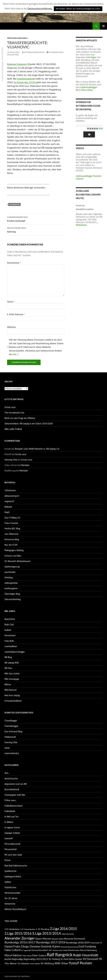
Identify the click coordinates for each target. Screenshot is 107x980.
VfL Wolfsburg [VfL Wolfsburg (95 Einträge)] (47, 963)
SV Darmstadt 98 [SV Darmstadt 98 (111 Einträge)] (92, 959)
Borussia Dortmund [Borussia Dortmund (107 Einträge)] (75, 938)
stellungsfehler (11, 583)
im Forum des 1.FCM (25, 82)
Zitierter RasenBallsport (15, 909)
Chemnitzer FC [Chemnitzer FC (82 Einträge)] (96, 943)
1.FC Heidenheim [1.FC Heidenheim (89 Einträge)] (12, 929)
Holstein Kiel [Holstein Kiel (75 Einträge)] (57, 950)
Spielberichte (10, 871)
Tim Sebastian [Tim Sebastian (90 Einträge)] (23, 964)
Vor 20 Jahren (11, 898)
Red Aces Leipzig (12, 695)
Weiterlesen (81, 225)
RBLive (8, 684)
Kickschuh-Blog (12, 539)
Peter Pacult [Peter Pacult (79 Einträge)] (27, 956)
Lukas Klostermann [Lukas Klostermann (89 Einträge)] (71, 950)
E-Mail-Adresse (16, 314)
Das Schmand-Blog (13, 731)
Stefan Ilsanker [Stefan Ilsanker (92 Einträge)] (75, 959)
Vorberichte (10, 904)
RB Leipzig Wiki (12, 663)
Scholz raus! (10, 407)
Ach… (7, 773)
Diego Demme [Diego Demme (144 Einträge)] (31, 946)
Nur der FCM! (11, 545)
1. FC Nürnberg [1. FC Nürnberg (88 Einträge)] (43, 929)
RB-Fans (8, 668)
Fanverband (10, 635)
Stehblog (9, 577)
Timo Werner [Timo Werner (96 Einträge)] (11, 963)
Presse (7, 860)
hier (14, 354)
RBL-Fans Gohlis (12, 674)
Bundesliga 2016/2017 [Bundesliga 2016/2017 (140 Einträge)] (20, 942)
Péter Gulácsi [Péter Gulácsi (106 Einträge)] (39, 955)
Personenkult (11, 849)
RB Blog (8, 657)
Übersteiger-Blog (12, 594)
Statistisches (10, 887)
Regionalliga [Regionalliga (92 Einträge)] (17, 959)
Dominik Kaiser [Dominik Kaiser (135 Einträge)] (50, 946)
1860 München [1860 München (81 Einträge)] (68, 934)
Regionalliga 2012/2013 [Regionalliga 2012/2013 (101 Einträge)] (36, 959)
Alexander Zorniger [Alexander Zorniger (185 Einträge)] (20, 938)
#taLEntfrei (10, 619)
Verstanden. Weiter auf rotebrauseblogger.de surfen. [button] (78, 9)
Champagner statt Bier (15, 795)
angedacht (9, 501)
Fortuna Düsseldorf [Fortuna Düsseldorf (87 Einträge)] (40, 950)
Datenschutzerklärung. (40, 8)
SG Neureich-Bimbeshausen (17, 561)
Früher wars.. (10, 800)
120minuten (10, 490)
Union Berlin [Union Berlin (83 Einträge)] (35, 964)
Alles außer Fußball (13, 429)
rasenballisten (11, 646)
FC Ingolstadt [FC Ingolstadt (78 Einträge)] (26, 950)
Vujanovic (15, 204)
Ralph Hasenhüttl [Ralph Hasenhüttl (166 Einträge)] (86, 955)
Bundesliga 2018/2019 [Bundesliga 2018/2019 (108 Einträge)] (78, 942)
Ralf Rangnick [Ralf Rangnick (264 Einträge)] (60, 955)
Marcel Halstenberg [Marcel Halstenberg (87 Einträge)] (88, 950)
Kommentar (14, 263)
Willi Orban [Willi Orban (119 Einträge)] (61, 963)
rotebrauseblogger (34, 52)
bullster (8, 630)
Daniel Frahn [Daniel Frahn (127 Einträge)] (13, 946)
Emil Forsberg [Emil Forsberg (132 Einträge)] (87, 946)
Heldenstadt (10, 737)
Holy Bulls (9, 641)
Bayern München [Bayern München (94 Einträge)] (43, 939)
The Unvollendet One (14, 413)
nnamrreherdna (12, 753)
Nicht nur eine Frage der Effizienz (20, 418)
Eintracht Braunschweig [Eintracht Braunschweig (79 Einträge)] (69, 947)
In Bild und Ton (12, 817)
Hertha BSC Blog (12, 528)
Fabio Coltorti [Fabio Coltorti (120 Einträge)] (13, 950)
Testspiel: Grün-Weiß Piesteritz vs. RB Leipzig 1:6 (37, 449)
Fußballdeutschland (13, 806)
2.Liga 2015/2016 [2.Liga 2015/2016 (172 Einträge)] (18, 933)
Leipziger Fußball (12, 833)
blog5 (7, 512)
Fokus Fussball (11, 523)
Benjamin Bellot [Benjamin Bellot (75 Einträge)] (58, 939)
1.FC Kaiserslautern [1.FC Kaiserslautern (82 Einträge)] (28, 929)
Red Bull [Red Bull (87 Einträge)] (8, 959)
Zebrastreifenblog (13, 599)
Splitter (8, 882)
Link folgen (91, 57)
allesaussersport (12, 496)
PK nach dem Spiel (13, 855)
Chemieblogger (11, 726)
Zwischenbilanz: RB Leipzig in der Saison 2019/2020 (29, 424)
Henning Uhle (11, 460)
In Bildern (9, 822)
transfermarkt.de (26, 79)
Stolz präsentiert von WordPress (17, 976)
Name (11, 301)
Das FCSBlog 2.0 (12, 518)
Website (11, 327)
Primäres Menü (103, 26)
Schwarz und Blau (13, 556)
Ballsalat (8, 507)
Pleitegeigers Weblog (14, 550)
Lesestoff (9, 838)
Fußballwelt (10, 811)
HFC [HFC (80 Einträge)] (50, 950)
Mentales (25, 465)
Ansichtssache (11, 778)
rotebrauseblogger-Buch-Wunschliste (87, 89)
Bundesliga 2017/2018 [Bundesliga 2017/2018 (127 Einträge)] (51, 942)
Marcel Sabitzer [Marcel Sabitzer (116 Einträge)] (13, 955)
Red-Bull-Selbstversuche (16, 866)
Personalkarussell (17, 38)
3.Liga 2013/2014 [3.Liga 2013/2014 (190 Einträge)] (46, 933)
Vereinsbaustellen (13, 893)
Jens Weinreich (12, 534)
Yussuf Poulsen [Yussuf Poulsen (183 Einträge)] (80, 963)
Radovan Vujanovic (17, 64)
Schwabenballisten (13, 701)
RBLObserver (11, 690)
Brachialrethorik (12, 789)
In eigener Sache (12, 827)
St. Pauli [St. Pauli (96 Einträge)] (64, 959)
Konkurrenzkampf (36, 219)
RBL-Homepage (12, 679)
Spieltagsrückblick (13, 876)
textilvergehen (11, 588)
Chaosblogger (11, 721)
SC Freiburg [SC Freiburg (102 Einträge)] (54, 959)
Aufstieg (36, 230)
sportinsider (10, 572)
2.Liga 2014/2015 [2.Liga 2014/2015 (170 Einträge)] (63, 929)
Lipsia (7, 748)
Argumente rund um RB (16, 784)
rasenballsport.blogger (15, 652)
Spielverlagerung (12, 567)
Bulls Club (9, 625)
